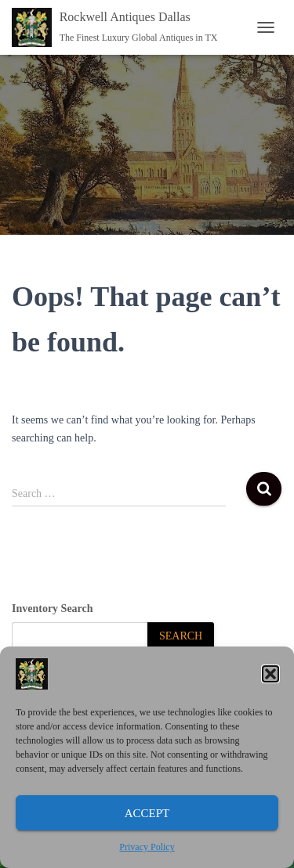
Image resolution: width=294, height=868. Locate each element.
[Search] (181, 637)
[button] (270, 674)
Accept (147, 813)
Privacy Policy (147, 847)
